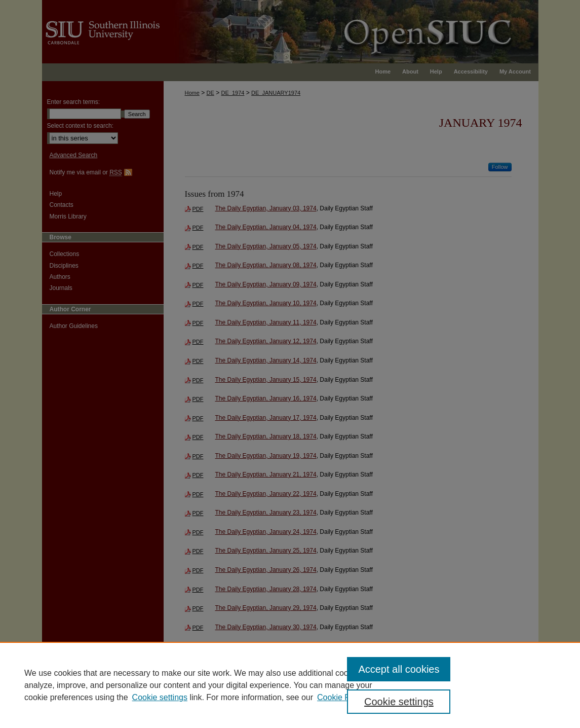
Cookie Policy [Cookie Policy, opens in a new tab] (342, 697)
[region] (290, 685)
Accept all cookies (399, 669)
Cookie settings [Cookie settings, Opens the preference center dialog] (399, 702)
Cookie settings (160, 697)
